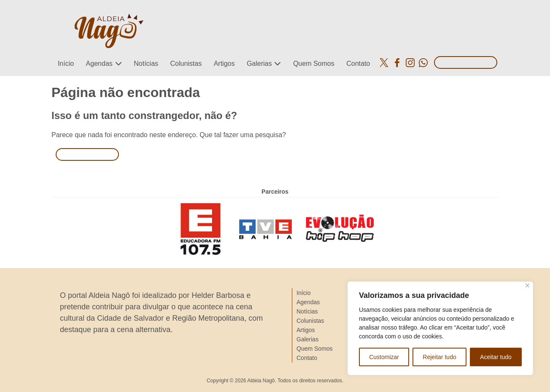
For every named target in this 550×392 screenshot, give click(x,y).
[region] (440, 328)
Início (66, 64)
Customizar (384, 357)
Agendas (99, 64)
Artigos (224, 64)
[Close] (527, 285)
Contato (358, 64)
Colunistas (186, 64)
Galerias (259, 64)
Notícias (146, 64)
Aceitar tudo (496, 357)
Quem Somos (314, 64)
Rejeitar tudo (439, 357)
